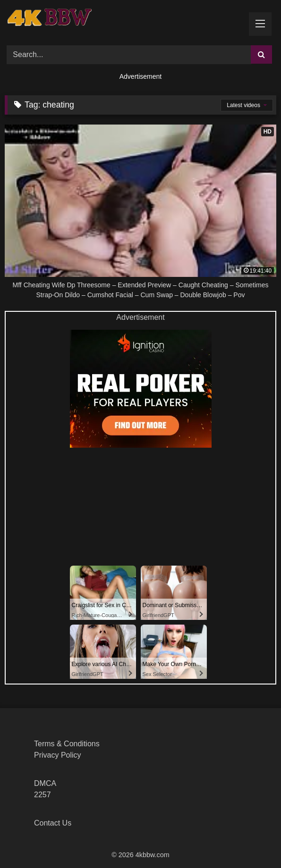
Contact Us (53, 823)
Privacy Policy (58, 755)
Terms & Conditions (67, 744)
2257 (43, 795)
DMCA (45, 783)
